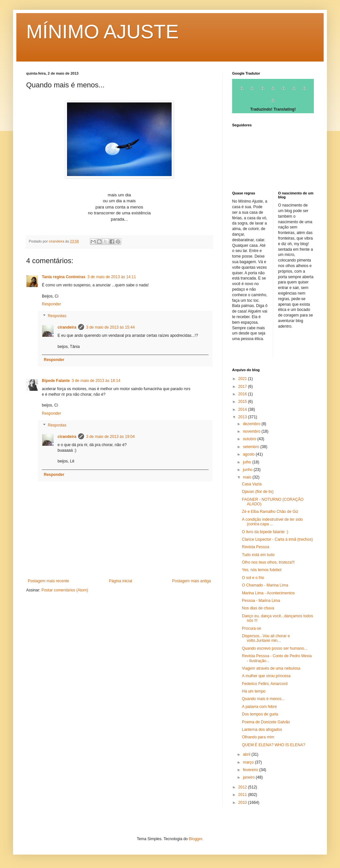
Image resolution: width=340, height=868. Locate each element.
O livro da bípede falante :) (265, 532)
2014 (243, 409)
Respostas (57, 316)
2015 (243, 402)
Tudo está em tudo (258, 555)
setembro (252, 447)
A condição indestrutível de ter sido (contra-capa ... (272, 522)
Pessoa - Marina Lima (261, 601)
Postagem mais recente (48, 581)
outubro (250, 439)
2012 (243, 787)
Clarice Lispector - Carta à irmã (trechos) (277, 539)
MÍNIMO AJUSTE (102, 32)
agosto (249, 454)
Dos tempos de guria (260, 714)
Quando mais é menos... (263, 699)
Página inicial (120, 581)
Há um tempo (254, 691)
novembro (252, 431)
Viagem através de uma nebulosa (271, 668)
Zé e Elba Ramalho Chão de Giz (270, 512)
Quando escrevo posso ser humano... (275, 648)
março (249, 762)
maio (248, 477)
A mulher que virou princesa (266, 676)
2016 (243, 394)
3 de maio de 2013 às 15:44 (110, 327)
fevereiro (251, 770)
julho (248, 462)
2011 (243, 795)
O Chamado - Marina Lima (265, 585)
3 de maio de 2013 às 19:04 (110, 437)
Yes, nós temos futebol (262, 570)
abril (247, 754)
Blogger (196, 839)
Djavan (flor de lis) (258, 492)
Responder (51, 304)
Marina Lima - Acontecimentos (268, 593)
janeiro (249, 777)
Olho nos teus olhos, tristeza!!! (268, 562)
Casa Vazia (252, 484)
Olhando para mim (258, 737)
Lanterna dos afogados (262, 730)
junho (248, 470)
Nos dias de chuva (258, 608)
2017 (243, 387)
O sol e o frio (253, 578)
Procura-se (252, 628)
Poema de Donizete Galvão (266, 722)
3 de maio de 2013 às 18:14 (96, 381)
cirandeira (67, 327)
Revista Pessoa (255, 547)
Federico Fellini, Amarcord (265, 684)
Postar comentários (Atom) (65, 590)
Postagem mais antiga (191, 581)
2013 (243, 417)
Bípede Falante (56, 381)
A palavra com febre (259, 707)
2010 (243, 803)
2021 (243, 379)
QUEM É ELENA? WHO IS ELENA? (273, 745)
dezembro (252, 424)
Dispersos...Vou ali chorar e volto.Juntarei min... (266, 638)
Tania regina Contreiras (64, 277)
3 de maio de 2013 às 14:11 (112, 277)
